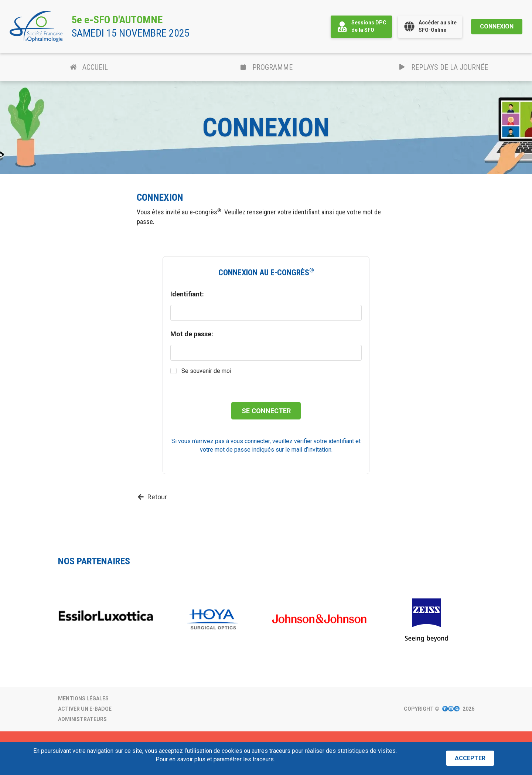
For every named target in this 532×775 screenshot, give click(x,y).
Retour (152, 497)
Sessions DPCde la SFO (361, 26)
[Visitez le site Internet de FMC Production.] (451, 709)
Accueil (89, 67)
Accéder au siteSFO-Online (430, 26)
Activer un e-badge (85, 709)
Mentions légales (83, 698)
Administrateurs (82, 719)
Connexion (497, 26)
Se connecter (266, 411)
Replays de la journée (444, 67)
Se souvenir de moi (206, 371)
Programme (266, 67)
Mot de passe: (192, 334)
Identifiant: (187, 294)
